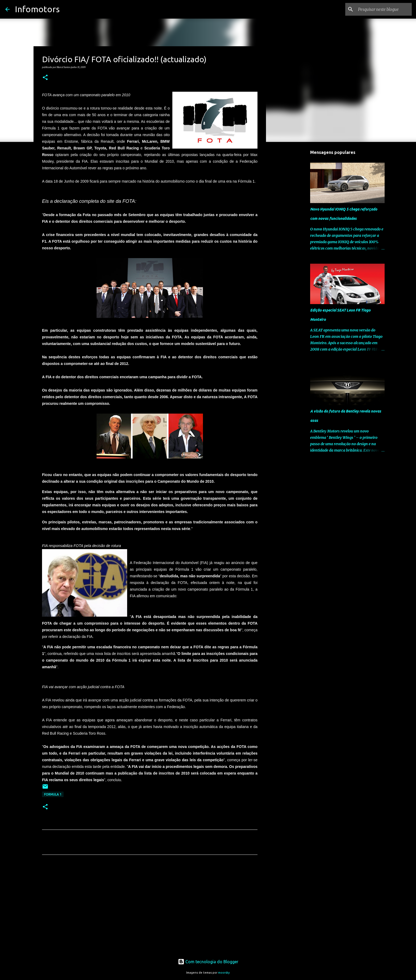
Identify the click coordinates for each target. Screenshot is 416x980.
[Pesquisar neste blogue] (384, 9)
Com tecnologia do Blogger (208, 962)
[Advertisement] (150, 909)
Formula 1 (53, 794)
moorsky (224, 973)
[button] (45, 78)
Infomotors (37, 9)
